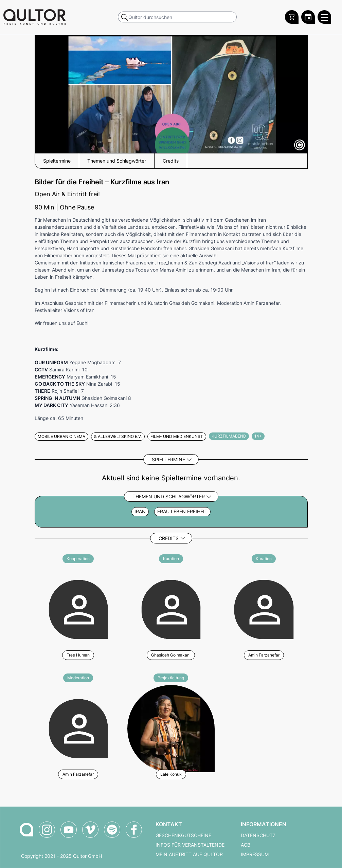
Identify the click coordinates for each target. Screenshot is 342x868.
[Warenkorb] (292, 17)
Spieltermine (168, 459)
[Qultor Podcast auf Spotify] (112, 830)
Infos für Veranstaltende (190, 845)
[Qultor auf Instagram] (47, 830)
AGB (246, 845)
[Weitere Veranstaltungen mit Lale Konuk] (171, 728)
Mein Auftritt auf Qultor (189, 854)
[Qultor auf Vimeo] (90, 830)
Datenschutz (258, 835)
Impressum (255, 854)
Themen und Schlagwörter (169, 496)
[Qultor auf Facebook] (134, 830)
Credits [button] (171, 161)
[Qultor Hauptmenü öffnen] (324, 17)
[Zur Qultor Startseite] (35, 17)
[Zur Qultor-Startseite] (26, 830)
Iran (140, 512)
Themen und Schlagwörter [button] (117, 161)
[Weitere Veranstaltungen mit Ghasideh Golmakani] (171, 608)
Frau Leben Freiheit (182, 512)
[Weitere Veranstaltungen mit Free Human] (78, 608)
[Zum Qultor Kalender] (308, 17)
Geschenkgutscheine (183, 835)
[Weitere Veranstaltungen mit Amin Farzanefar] (264, 608)
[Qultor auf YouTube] (69, 830)
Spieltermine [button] (57, 161)
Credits (169, 538)
